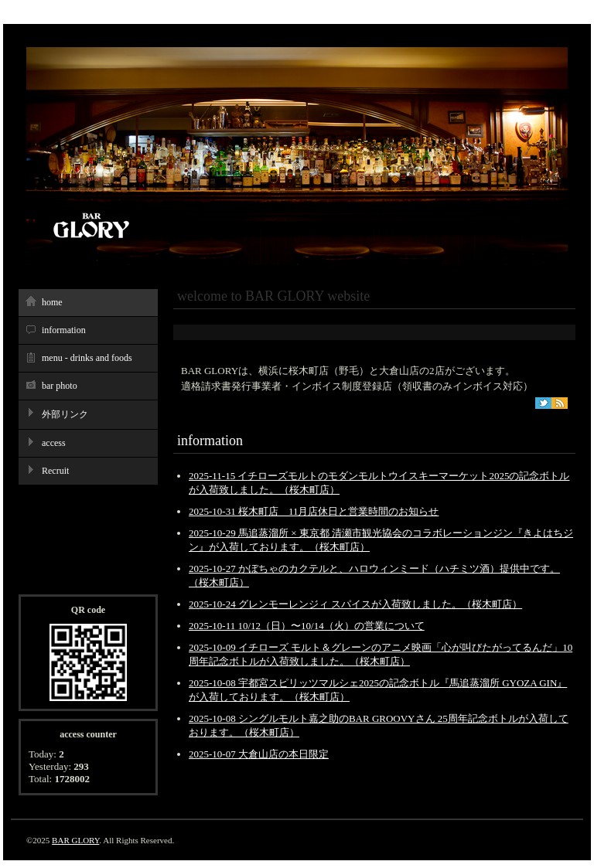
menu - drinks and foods (87, 358)
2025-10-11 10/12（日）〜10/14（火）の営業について (307, 626)
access (54, 443)
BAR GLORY (75, 840)
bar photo (60, 386)
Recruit (55, 471)
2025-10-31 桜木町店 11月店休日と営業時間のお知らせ (314, 511)
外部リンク (65, 414)
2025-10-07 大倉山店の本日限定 (259, 754)
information (64, 330)
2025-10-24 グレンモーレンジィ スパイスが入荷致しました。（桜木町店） (355, 604)
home (52, 302)
